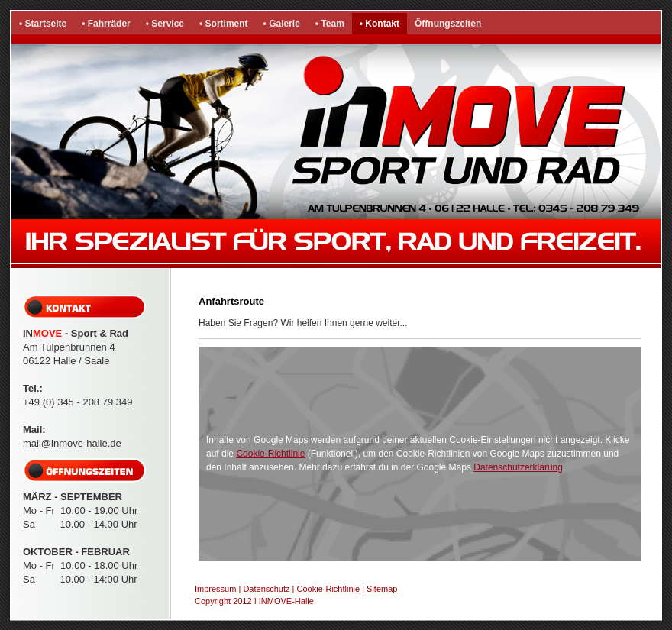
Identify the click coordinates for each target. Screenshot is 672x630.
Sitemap (382, 589)
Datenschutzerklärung (518, 467)
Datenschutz (266, 589)
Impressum (215, 589)
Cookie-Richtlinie (270, 454)
